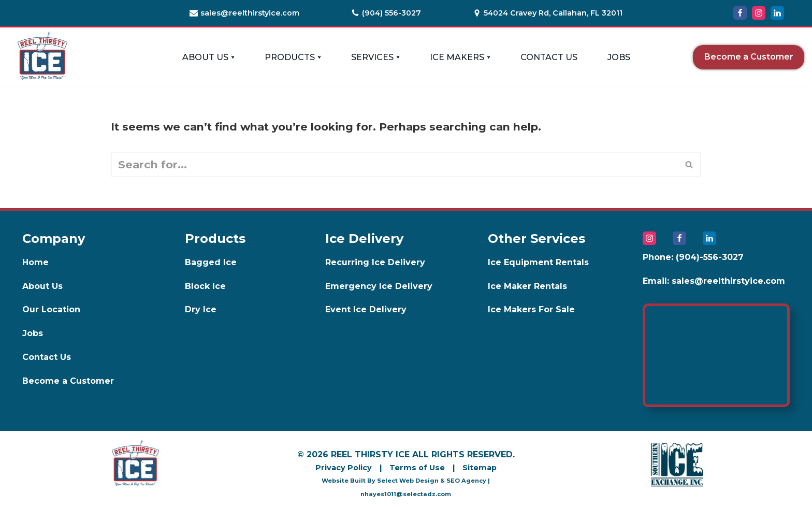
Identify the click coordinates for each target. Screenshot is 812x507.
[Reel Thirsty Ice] (42, 56)
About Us (42, 286)
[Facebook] (740, 13)
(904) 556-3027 (392, 13)
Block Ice (205, 286)
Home (35, 262)
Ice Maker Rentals (527, 286)
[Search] (394, 164)
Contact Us (549, 57)
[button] (233, 57)
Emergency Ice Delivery (379, 286)
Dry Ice (201, 309)
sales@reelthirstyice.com (250, 13)
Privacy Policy (344, 468)
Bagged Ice (211, 262)
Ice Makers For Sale (531, 309)
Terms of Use (417, 468)
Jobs (619, 57)
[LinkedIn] (777, 13)
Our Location (51, 309)
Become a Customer (749, 57)
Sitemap (480, 468)
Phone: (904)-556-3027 (693, 257)
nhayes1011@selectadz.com (406, 494)
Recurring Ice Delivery (375, 262)
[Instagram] (759, 13)
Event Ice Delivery (366, 309)
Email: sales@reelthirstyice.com (714, 281)
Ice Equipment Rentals (538, 262)
